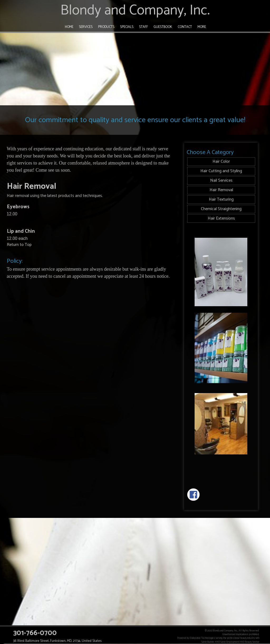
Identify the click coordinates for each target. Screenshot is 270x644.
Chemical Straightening (221, 209)
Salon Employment (230, 642)
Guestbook (163, 27)
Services (86, 27)
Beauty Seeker (252, 642)
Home (69, 27)
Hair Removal (221, 190)
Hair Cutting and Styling (221, 171)
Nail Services (221, 180)
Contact (185, 27)
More (202, 27)
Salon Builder (208, 642)
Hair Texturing (221, 199)
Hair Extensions (221, 218)
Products (106, 27)
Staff (143, 27)
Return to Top (19, 245)
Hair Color (221, 162)
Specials (127, 27)
